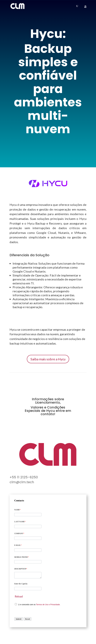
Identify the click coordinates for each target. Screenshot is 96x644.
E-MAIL (18, 545)
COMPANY (19, 533)
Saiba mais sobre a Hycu (48, 359)
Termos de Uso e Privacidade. (48, 605)
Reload (19, 596)
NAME (17, 510)
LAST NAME (20, 522)
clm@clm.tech (22, 482)
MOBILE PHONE (21, 557)
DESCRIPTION (21, 569)
